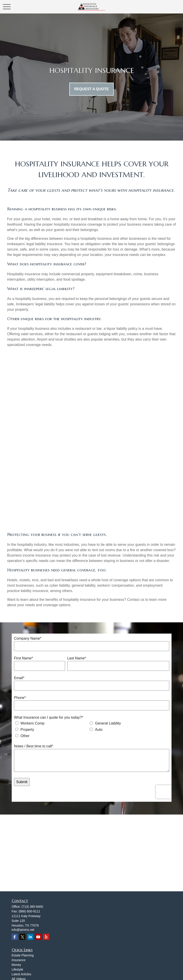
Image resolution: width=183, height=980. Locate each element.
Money (16, 965)
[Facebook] (15, 937)
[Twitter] (22, 937)
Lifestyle (17, 969)
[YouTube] (38, 937)
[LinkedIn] (30, 937)
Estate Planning (23, 955)
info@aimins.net (23, 930)
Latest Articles (21, 974)
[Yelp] (46, 937)
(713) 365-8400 (32, 907)
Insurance (19, 960)
